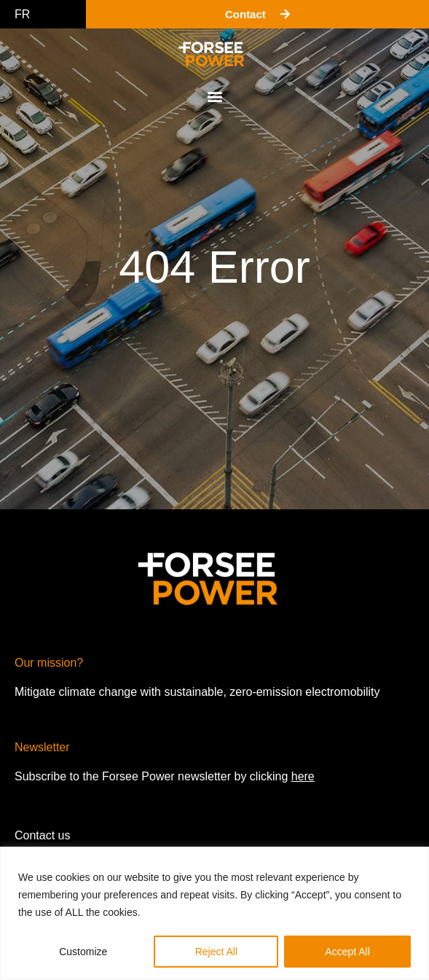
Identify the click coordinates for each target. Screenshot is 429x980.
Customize (83, 952)
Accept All (347, 952)
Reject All (216, 952)
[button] (214, 96)
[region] (214, 913)
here (303, 776)
